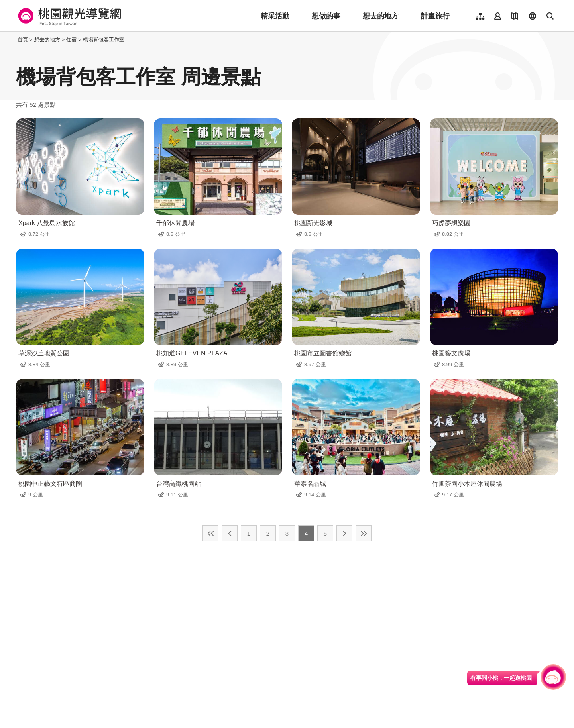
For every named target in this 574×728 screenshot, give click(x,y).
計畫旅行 (435, 16)
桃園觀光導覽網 (68, 16)
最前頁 (210, 533)
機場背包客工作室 (104, 40)
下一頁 (344, 533)
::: (14, 40)
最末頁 (364, 533)
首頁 (23, 40)
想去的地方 (381, 16)
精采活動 (275, 16)
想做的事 (326, 16)
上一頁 (230, 533)
